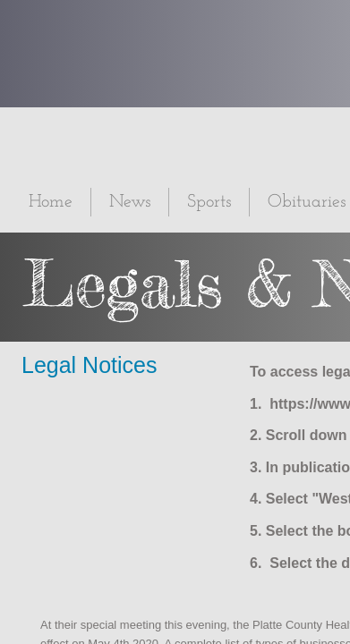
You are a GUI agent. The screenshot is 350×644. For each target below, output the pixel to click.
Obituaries (307, 202)
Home (51, 202)
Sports (209, 202)
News (130, 202)
